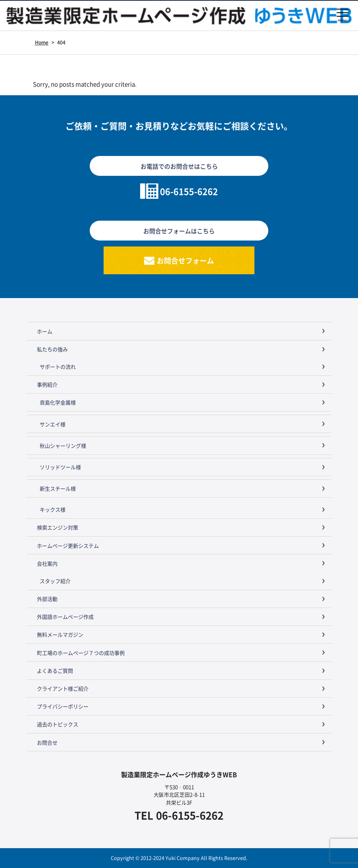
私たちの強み (52, 349)
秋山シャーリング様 (63, 446)
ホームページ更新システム (68, 546)
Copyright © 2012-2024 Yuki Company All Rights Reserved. (179, 858)
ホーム (45, 331)
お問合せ (47, 742)
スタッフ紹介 (55, 581)
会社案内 (47, 563)
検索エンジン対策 (58, 527)
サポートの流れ (58, 367)
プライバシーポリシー (63, 706)
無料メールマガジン (60, 634)
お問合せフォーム (185, 260)
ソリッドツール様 (60, 467)
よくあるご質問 (55, 671)
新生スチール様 (58, 488)
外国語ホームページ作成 (65, 617)
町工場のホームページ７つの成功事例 (81, 653)
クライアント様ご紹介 (63, 688)
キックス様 (53, 509)
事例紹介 (47, 384)
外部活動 (47, 599)
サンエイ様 (53, 424)
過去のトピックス (58, 724)
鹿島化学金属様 (58, 402)
